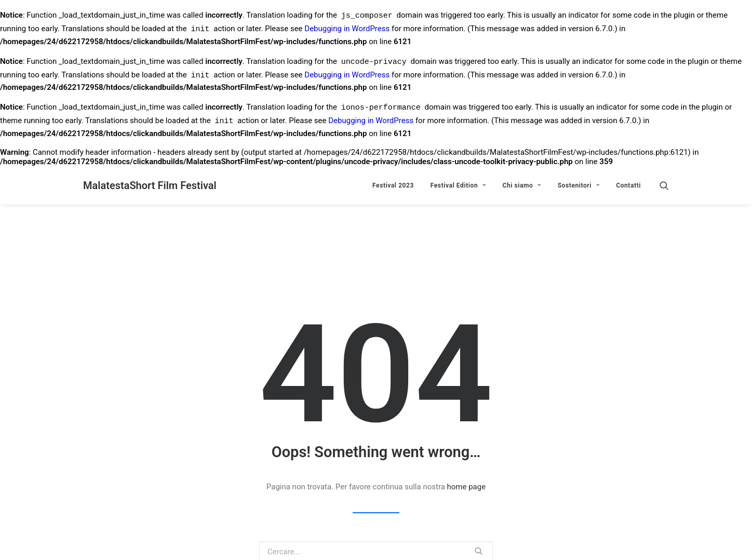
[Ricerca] (664, 185)
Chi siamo (521, 185)
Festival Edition (458, 185)
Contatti (628, 185)
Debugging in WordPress (347, 30)
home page (467, 487)
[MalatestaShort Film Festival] (150, 185)
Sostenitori (579, 185)
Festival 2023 (393, 185)
